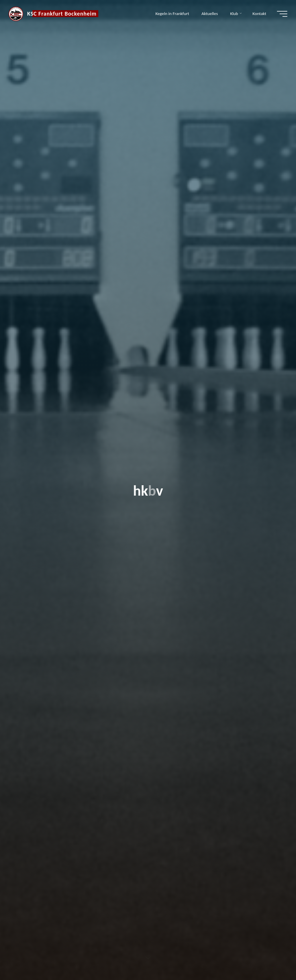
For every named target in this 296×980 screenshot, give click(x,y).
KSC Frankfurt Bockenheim (62, 14)
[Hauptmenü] (282, 14)
